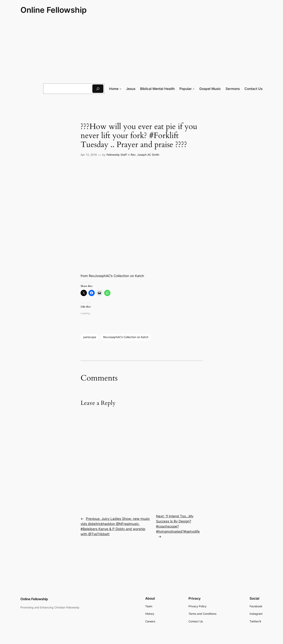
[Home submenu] (120, 89)
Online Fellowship (54, 10)
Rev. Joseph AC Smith (145, 155)
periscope (90, 337)
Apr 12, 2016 (89, 155)
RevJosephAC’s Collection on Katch (126, 337)
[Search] (98, 89)
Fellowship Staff (117, 155)
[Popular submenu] (194, 89)
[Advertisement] (141, 49)
